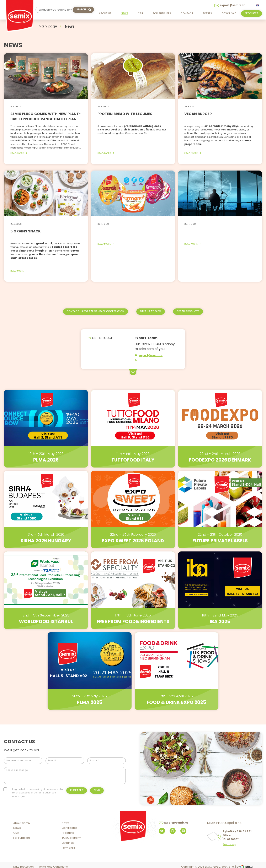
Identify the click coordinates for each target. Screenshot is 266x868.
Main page (48, 26)
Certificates (70, 828)
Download (229, 13)
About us (105, 13)
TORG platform (72, 838)
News (125, 13)
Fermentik (68, 848)
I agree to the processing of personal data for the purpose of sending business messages (38, 793)
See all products (188, 311)
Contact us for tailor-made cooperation (95, 311)
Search (81, 10)
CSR (140, 13)
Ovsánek (68, 843)
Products (68, 833)
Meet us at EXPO (151, 311)
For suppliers (162, 13)
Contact (187, 13)
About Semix (22, 823)
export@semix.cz (148, 355)
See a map (229, 844)
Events (207, 13)
